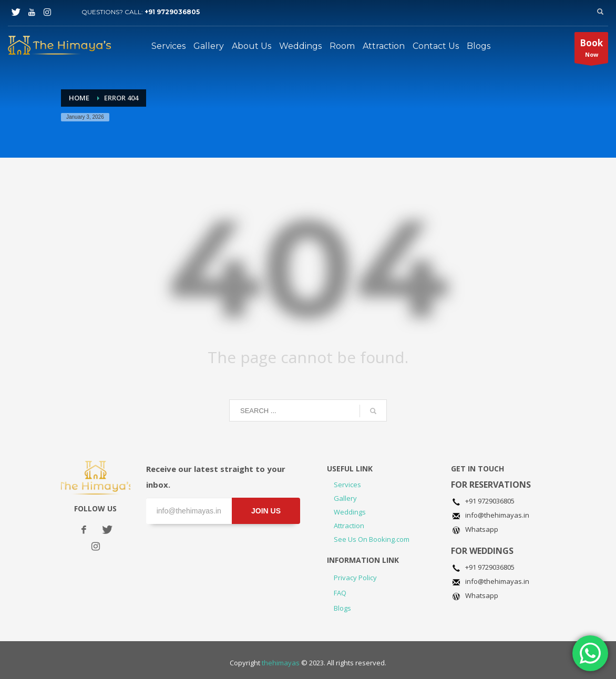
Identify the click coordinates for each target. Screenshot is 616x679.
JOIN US (266, 511)
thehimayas (281, 663)
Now (591, 50)
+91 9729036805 (172, 12)
